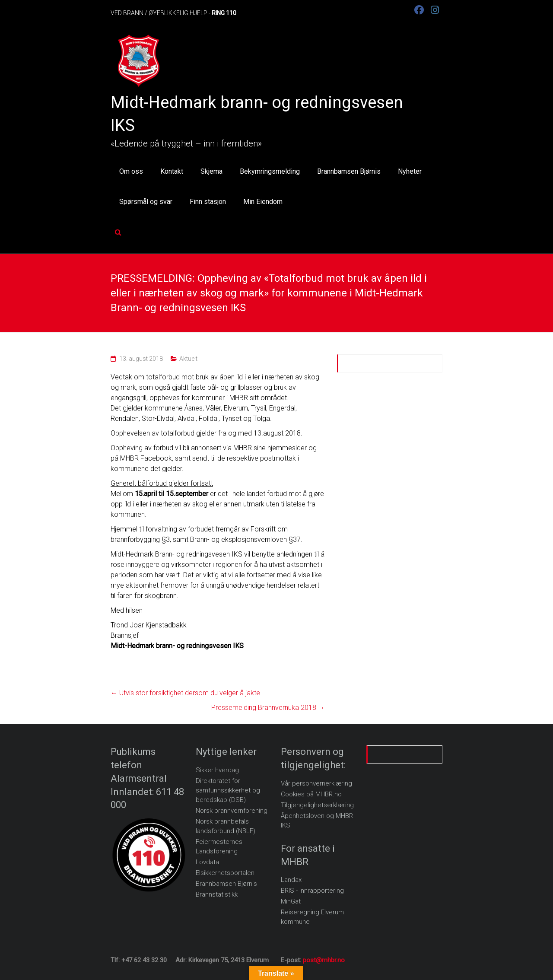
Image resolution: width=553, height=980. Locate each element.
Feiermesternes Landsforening (219, 846)
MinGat (291, 901)
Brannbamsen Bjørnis (349, 171)
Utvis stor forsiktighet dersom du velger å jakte (185, 693)
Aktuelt (188, 359)
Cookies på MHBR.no (311, 794)
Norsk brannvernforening (232, 811)
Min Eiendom (263, 202)
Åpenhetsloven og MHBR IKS (317, 821)
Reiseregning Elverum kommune (312, 917)
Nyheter (410, 171)
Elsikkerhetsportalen (225, 873)
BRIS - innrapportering (312, 891)
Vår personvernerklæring (316, 783)
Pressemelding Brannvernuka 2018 (268, 708)
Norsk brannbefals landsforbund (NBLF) (226, 826)
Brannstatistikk (217, 894)
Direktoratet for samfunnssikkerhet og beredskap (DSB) (228, 790)
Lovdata (207, 862)
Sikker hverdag (217, 770)
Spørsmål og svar (146, 202)
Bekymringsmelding (270, 171)
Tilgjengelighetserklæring (317, 805)
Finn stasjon (208, 202)
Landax (291, 880)
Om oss (131, 171)
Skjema (211, 171)
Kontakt (172, 171)
